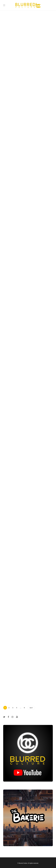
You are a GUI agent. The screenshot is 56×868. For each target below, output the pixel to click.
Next (31, 708)
